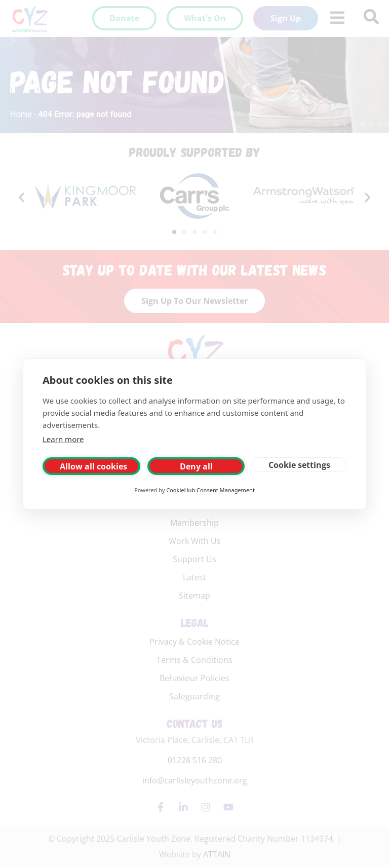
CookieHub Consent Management (210, 490)
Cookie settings (299, 465)
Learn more (63, 439)
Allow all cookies (93, 466)
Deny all (196, 466)
